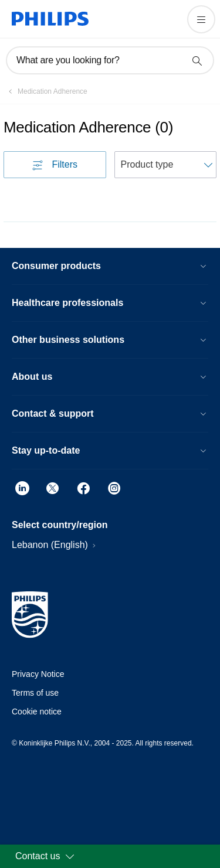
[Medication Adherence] (45, 91)
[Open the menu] (201, 19)
